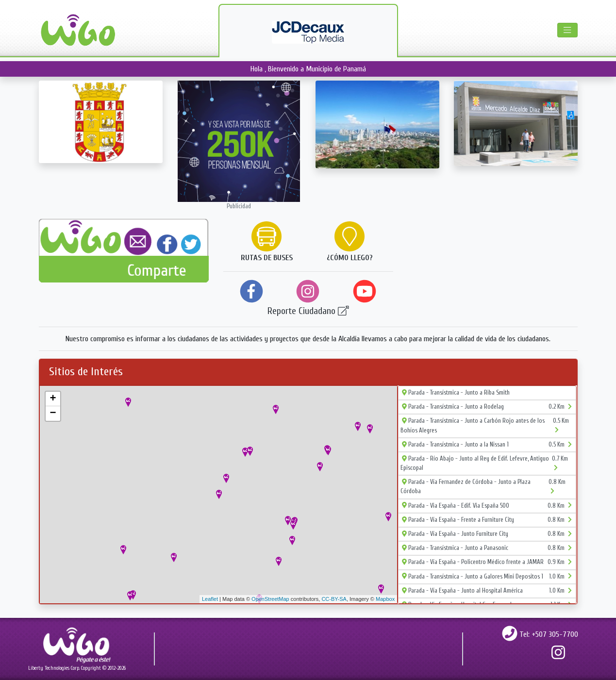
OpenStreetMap (270, 599)
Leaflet (210, 599)
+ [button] (53, 399)
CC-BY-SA (334, 599)
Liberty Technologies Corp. (54, 668)
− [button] (53, 414)
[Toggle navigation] (567, 30)
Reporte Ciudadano (308, 311)
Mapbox (385, 599)
